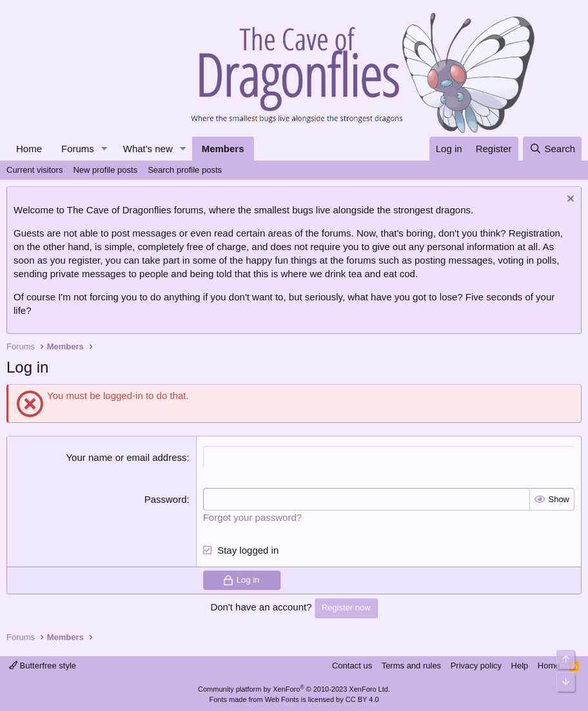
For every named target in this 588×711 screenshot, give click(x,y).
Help (520, 666)
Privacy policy (476, 666)
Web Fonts (282, 699)
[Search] (552, 149)
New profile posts (105, 170)
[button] (104, 149)
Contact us (352, 666)
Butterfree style (43, 666)
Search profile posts (185, 170)
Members (223, 149)
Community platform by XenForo (294, 689)
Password (166, 499)
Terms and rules (411, 666)
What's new (148, 149)
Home (29, 149)
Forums (78, 149)
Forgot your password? (252, 517)
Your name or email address (126, 457)
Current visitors (34, 170)
